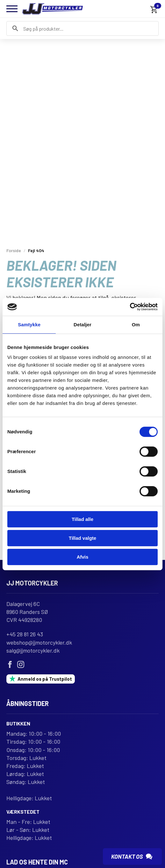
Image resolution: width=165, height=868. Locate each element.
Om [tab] (136, 325)
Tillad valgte (82, 538)
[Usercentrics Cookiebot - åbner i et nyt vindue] (130, 307)
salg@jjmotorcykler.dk (33, 651)
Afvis (83, 557)
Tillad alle (82, 519)
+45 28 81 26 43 (25, 635)
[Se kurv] (154, 10)
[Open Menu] (12, 9)
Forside (14, 250)
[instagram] (21, 665)
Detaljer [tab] (82, 325)
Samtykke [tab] (29, 325)
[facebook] (10, 665)
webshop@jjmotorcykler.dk (39, 643)
